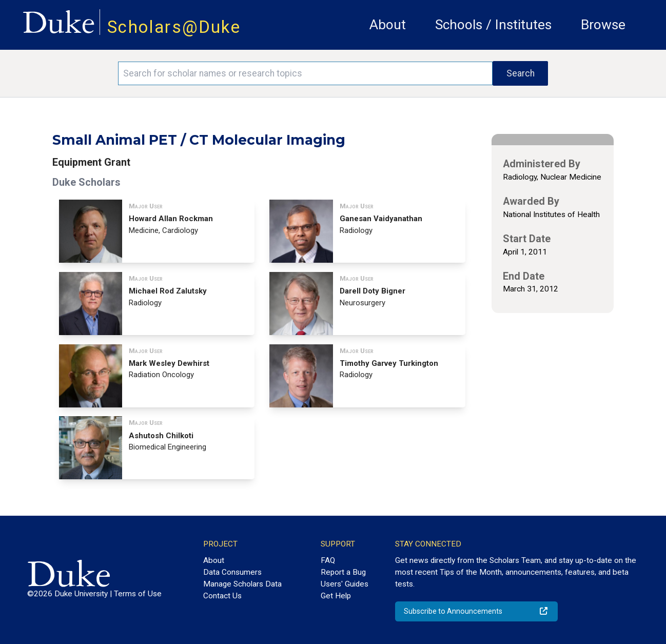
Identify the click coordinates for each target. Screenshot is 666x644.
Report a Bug (343, 572)
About (388, 25)
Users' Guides (345, 584)
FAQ (328, 560)
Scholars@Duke (174, 27)
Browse (603, 25)
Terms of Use (138, 594)
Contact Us (222, 596)
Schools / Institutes (493, 25)
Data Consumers (232, 572)
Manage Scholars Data (242, 584)
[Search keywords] (305, 73)
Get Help (336, 596)
